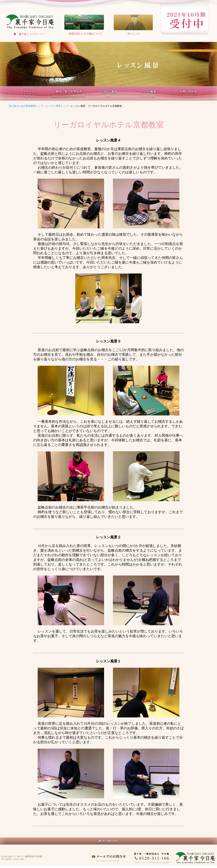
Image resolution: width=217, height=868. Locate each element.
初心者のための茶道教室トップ (26, 106)
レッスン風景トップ (57, 106)
